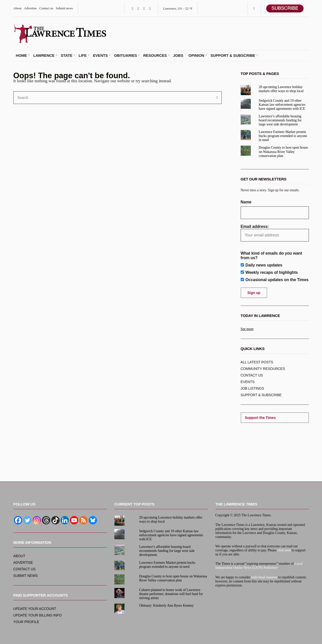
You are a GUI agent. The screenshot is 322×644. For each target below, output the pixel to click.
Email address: (275, 234)
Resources (155, 57)
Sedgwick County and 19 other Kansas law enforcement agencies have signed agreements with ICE (282, 105)
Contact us (46, 8)
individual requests (264, 577)
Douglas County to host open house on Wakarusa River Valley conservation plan (283, 153)
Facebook (132, 8)
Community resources (263, 370)
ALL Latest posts (257, 363)
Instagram (144, 8)
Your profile (26, 622)
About (18, 8)
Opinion (196, 57)
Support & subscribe (233, 57)
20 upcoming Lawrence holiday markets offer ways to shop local (281, 90)
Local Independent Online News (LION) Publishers (259, 566)
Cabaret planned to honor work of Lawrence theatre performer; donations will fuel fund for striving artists (171, 594)
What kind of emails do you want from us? (271, 256)
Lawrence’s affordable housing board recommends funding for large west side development (280, 121)
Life (83, 57)
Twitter (138, 8)
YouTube (150, 8)
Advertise (30, 8)
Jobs (178, 57)
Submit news (64, 8)
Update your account (35, 609)
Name (246, 203)
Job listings (252, 389)
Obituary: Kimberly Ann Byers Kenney (166, 606)
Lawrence (44, 57)
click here (284, 550)
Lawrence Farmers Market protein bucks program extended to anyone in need (283, 137)
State (66, 57)
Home (21, 57)
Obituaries (126, 57)
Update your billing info (38, 615)
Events (100, 57)
